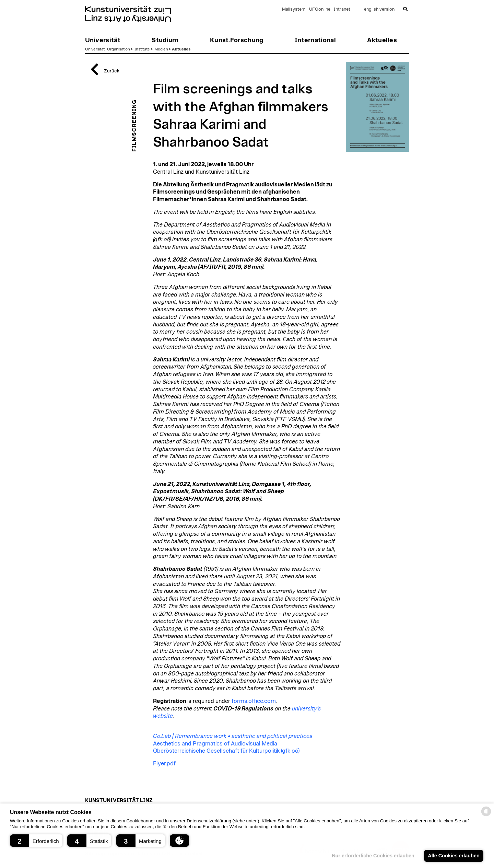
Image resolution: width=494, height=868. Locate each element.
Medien (161, 49)
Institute (142, 49)
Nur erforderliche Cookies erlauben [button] (373, 856)
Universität (95, 49)
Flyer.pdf (164, 764)
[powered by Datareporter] (486, 816)
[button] (36, 841)
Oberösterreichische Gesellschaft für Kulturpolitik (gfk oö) (226, 751)
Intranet (342, 9)
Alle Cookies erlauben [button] (454, 856)
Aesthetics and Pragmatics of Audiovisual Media (215, 744)
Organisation (119, 49)
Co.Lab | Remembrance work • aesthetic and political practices (233, 736)
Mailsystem (294, 9)
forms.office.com (254, 701)
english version (379, 9)
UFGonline (320, 9)
